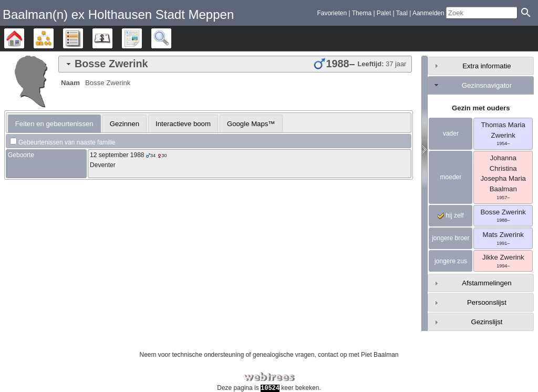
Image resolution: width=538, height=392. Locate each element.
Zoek (171, 38)
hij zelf (451, 215)
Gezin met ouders (481, 108)
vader (451, 133)
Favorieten (332, 13)
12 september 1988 (117, 155)
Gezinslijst (487, 322)
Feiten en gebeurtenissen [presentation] (54, 124)
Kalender (112, 38)
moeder (451, 177)
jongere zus (451, 261)
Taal (402, 13)
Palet (384, 13)
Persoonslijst (487, 302)
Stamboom (24, 38)
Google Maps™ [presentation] (251, 124)
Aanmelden (428, 13)
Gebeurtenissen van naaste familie (67, 142)
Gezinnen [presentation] (125, 124)
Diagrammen (53, 38)
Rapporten (142, 38)
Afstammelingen (487, 283)
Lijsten (83, 38)
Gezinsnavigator (487, 85)
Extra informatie (487, 66)
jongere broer (451, 238)
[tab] (235, 64)
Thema (362, 13)
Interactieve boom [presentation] (183, 124)
